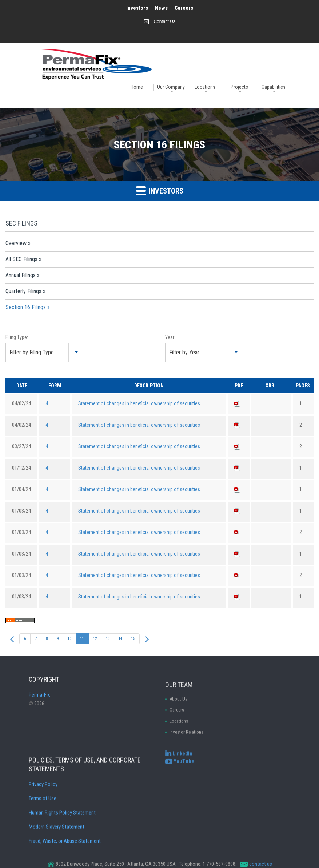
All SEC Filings (21, 259)
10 (69, 639)
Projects (239, 87)
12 (95, 639)
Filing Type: (17, 337)
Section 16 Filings (26, 307)
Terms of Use (43, 847)
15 (133, 639)
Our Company (171, 87)
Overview (16, 243)
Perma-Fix (39, 714)
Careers (184, 8)
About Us (178, 739)
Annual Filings (21, 275)
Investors (137, 8)
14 (120, 639)
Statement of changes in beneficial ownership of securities (139, 403)
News (161, 8)
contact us (261, 864)
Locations (205, 87)
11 (82, 639)
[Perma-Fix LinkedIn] (179, 761)
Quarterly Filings (23, 291)
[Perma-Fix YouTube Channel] (180, 769)
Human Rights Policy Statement (62, 861)
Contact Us (164, 21)
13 (108, 639)
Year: (170, 337)
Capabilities (274, 87)
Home (137, 87)
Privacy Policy (43, 833)
